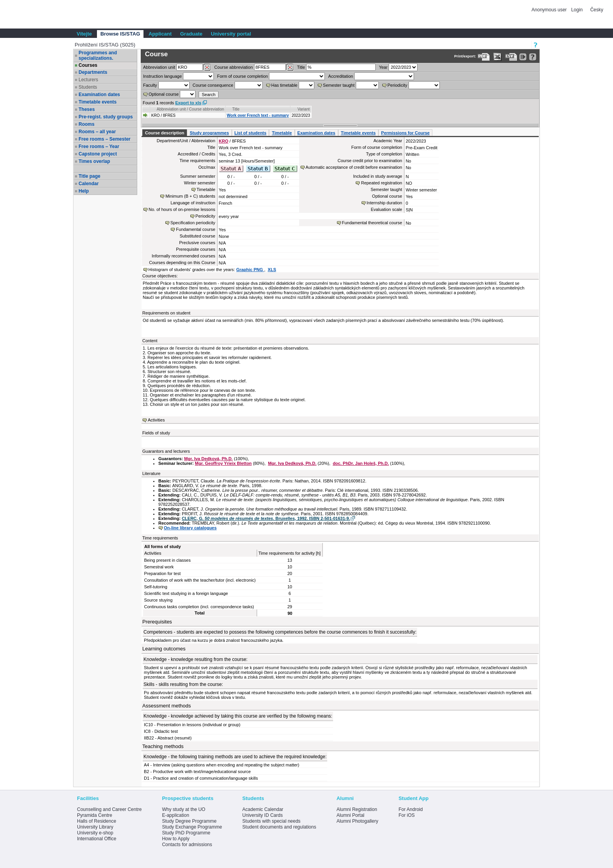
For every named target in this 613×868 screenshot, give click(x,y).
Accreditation (341, 76)
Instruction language (162, 76)
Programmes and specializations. (98, 55)
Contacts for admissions (187, 845)
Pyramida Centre (95, 815)
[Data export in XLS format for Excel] (497, 57)
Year (383, 67)
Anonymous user (550, 10)
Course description (165, 133)
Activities (156, 420)
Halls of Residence (97, 821)
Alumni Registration (357, 809)
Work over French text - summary (258, 115)
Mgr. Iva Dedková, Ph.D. (208, 459)
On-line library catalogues (190, 528)
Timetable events (98, 102)
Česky (597, 10)
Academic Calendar (263, 809)
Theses (87, 109)
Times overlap (94, 161)
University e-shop (95, 833)
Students (88, 87)
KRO (224, 141)
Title (301, 67)
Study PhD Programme (186, 833)
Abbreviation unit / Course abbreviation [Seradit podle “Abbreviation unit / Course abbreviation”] (190, 109)
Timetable (282, 133)
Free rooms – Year (99, 146)
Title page (90, 176)
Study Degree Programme (189, 821)
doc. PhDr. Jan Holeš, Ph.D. (361, 463)
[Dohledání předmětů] (290, 68)
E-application (175, 815)
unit (159, 67)
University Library (95, 827)
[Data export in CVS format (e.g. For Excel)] (511, 57)
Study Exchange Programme (192, 827)
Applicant (160, 34)
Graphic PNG (250, 270)
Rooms (87, 124)
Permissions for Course (405, 133)
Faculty (150, 85)
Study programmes (209, 133)
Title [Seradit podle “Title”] (236, 109)
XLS (272, 270)
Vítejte (84, 34)
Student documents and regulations (279, 827)
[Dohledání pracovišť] (207, 68)
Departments (93, 72)
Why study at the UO (184, 809)
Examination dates (99, 95)
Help (84, 191)
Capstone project (98, 154)
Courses (88, 65)
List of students (251, 133)
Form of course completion (242, 76)
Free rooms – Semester (105, 139)
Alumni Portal (350, 815)
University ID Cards (263, 815)
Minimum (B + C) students (190, 196)
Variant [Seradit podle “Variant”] (304, 109)
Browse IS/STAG (120, 34)
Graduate (191, 34)
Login (577, 10)
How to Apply (176, 839)
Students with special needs (272, 821)
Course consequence (213, 85)
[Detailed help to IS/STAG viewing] (533, 57)
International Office (97, 839)
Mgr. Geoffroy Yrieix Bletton (223, 463)
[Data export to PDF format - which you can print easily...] (484, 57)
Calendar (89, 184)
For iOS (406, 815)
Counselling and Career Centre (109, 809)
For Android (410, 809)
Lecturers (88, 80)
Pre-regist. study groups (106, 117)
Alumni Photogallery (358, 821)
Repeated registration (381, 183)
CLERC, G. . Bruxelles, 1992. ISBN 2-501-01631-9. (266, 518)
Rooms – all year (97, 132)
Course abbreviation (233, 67)
